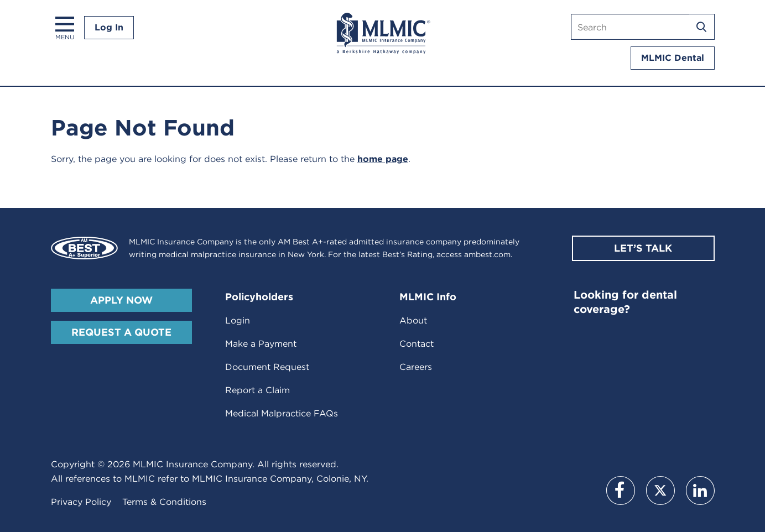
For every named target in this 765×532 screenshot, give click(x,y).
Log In (109, 27)
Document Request (267, 367)
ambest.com (487, 254)
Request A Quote (121, 332)
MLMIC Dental (673, 58)
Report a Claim (257, 390)
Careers (416, 367)
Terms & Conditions (164, 502)
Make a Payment (261, 344)
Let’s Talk (643, 248)
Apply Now (121, 300)
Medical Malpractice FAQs (282, 413)
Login (238, 320)
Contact (417, 344)
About (413, 320)
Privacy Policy (81, 502)
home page (383, 159)
